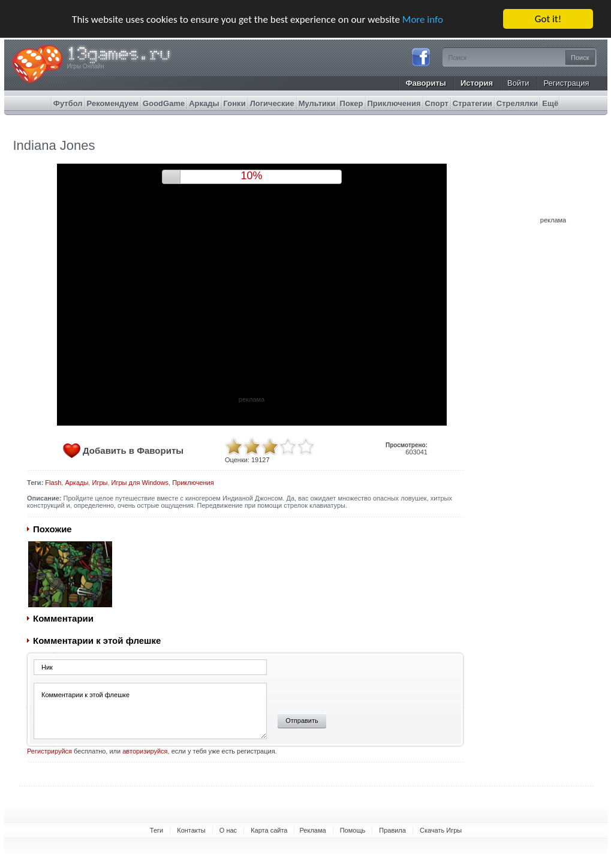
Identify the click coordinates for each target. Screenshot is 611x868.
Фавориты (426, 83)
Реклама (312, 830)
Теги (156, 830)
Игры (100, 483)
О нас (228, 830)
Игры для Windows (140, 483)
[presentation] (361, 682)
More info (423, 19)
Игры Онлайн (86, 66)
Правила (392, 830)
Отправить (302, 721)
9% (251, 176)
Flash (53, 483)
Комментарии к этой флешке (150, 711)
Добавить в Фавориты (133, 450)
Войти (518, 83)
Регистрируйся (49, 751)
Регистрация (567, 83)
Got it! (548, 19)
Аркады (76, 483)
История (477, 83)
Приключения (193, 483)
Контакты (191, 830)
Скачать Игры (441, 830)
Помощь (353, 830)
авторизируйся (145, 751)
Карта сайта (269, 830)
